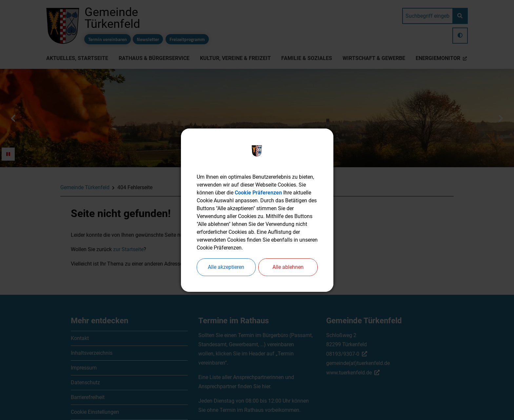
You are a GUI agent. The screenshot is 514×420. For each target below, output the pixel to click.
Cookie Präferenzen (258, 193)
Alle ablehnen (288, 267)
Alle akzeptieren (226, 267)
